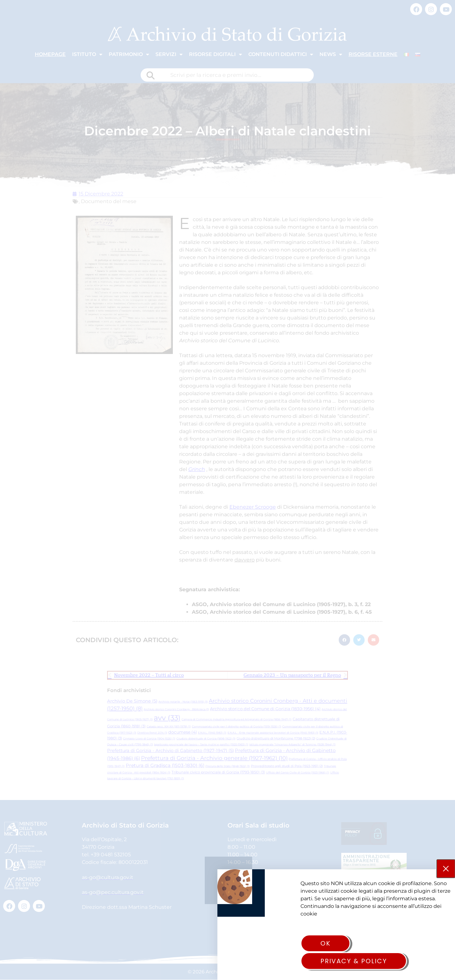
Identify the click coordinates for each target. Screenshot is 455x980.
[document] (227, 490)
